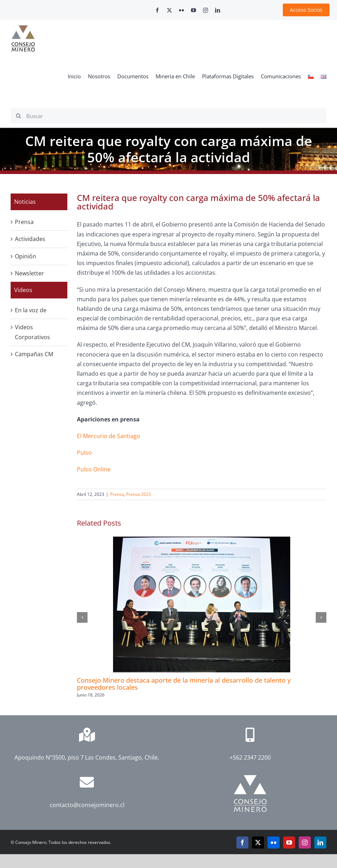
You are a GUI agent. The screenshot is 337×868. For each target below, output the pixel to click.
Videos (23, 290)
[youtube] (193, 10)
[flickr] (181, 10)
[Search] (18, 116)
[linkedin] (218, 10)
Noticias (25, 202)
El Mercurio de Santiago (109, 436)
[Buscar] (168, 116)
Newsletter (29, 273)
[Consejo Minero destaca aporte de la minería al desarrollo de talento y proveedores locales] (202, 541)
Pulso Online (94, 469)
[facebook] (157, 10)
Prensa (117, 494)
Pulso (84, 453)
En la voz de (31, 310)
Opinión (26, 256)
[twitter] (169, 10)
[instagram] (206, 10)
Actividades (30, 239)
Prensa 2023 (139, 494)
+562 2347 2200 (250, 757)
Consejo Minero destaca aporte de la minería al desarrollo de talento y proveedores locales (184, 684)
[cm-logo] (23, 28)
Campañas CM (34, 354)
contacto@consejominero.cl (87, 805)
